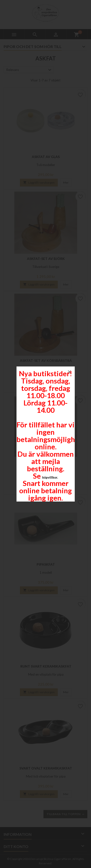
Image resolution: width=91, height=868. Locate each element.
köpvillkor (50, 477)
